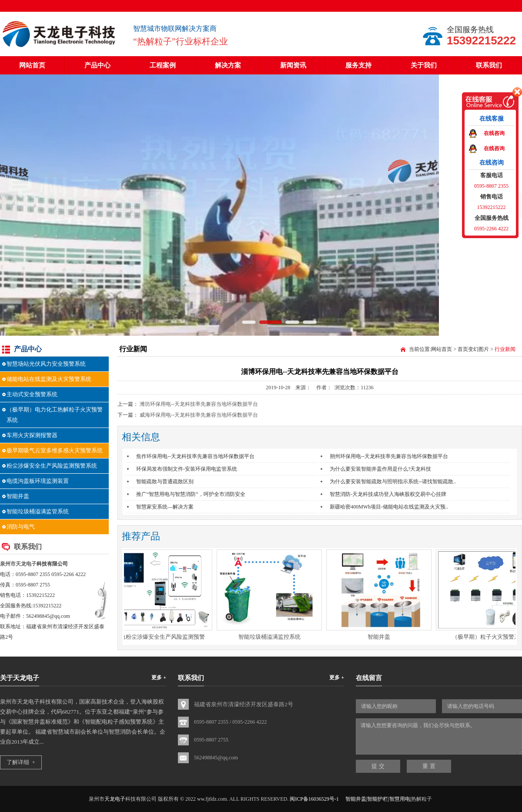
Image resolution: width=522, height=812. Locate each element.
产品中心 (97, 65)
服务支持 (358, 65)
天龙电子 (26, 564)
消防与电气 (21, 527)
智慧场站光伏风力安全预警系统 (46, 364)
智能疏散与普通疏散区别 (165, 482)
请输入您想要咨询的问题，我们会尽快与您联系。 (439, 736)
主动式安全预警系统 (32, 394)
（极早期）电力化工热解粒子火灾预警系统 (55, 415)
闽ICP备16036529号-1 (314, 799)
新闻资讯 (293, 65)
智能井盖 (18, 496)
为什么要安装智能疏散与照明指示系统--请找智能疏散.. (393, 482)
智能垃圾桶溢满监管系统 (38, 511)
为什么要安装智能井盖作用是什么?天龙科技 (380, 469)
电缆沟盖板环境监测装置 (38, 481)
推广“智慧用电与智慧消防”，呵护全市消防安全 (191, 494)
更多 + (159, 677)
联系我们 (489, 65)
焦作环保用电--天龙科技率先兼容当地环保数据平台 (195, 456)
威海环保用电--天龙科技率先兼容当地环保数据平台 (199, 415)
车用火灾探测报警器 (32, 435)
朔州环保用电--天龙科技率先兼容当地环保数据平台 (389, 456)
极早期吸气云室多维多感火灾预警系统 (55, 450)
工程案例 (163, 65)
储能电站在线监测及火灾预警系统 (49, 379)
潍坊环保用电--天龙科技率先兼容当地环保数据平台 (199, 404)
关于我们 (424, 65)
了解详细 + (21, 762)
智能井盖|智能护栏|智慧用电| (378, 799)
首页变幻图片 (473, 349)
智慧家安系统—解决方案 (165, 507)
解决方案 (228, 65)
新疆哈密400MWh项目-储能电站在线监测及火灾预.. (389, 507)
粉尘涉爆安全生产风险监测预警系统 (52, 466)
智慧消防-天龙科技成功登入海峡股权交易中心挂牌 (388, 494)
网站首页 (32, 65)
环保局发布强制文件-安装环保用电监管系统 (187, 469)
